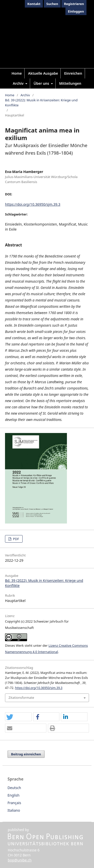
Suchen (52, 4)
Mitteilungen (70, 83)
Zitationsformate (21, 698)
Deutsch (14, 788)
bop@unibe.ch (20, 860)
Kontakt (34, 4)
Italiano (14, 810)
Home (17, 73)
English (14, 795)
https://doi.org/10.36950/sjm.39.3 (33, 204)
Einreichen (73, 73)
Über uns (42, 83)
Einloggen (76, 11)
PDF (15, 539)
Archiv (19, 83)
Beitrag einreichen (26, 754)
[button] (18, 717)
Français (14, 803)
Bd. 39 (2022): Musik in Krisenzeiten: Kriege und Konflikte (41, 103)
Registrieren (74, 4)
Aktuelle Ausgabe (43, 73)
